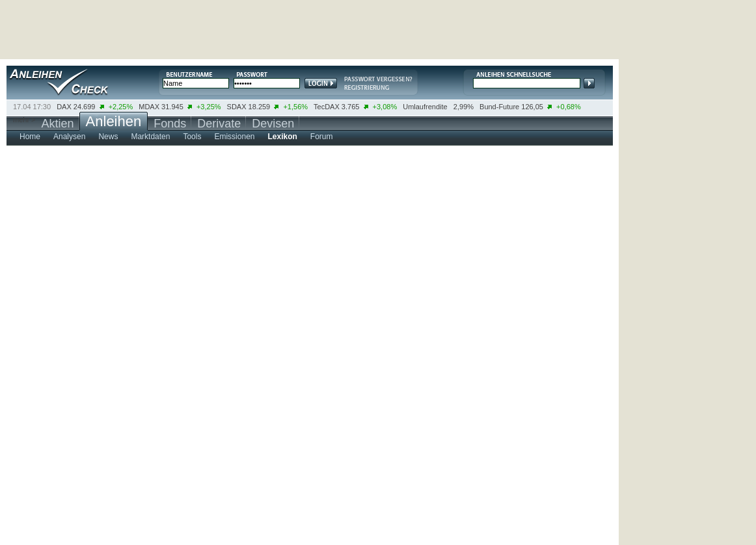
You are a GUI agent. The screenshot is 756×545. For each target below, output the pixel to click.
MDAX (149, 107)
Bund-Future (499, 107)
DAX (64, 107)
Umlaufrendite (425, 107)
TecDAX (327, 107)
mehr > (24, 120)
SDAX (237, 107)
